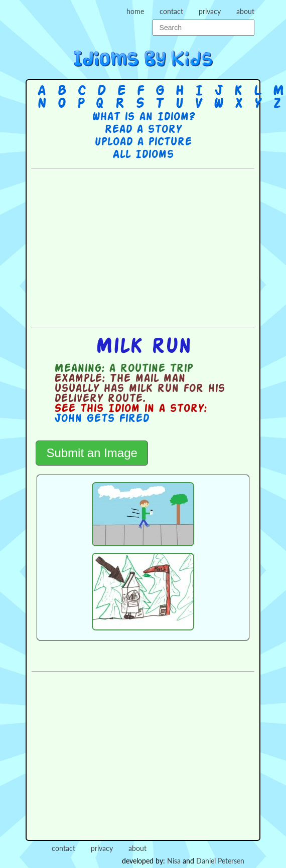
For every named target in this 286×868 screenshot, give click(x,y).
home (135, 11)
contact (171, 11)
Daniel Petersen (220, 861)
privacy (210, 11)
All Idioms (143, 155)
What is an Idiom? (143, 117)
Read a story (143, 130)
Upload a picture (143, 142)
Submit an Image (92, 453)
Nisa (174, 861)
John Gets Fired (102, 419)
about (245, 11)
